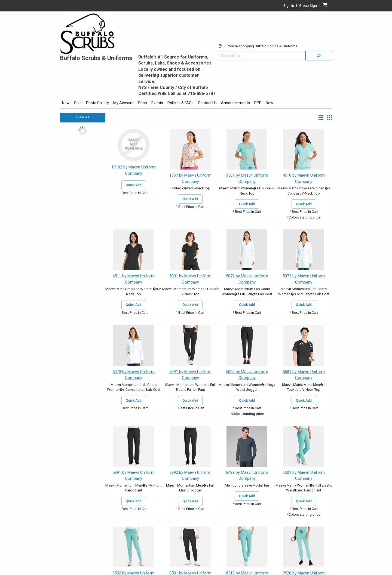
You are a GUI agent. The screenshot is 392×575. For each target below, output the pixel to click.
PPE (258, 103)
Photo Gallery (97, 103)
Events (157, 103)
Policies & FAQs (180, 103)
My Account (123, 103)
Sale (78, 103)
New (66, 103)
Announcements (235, 103)
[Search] (319, 56)
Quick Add (134, 185)
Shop (143, 103)
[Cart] (325, 7)
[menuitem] (66, 104)
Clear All (83, 117)
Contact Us (207, 103)
